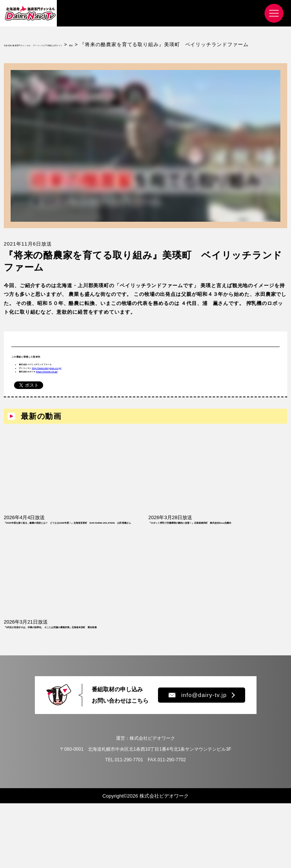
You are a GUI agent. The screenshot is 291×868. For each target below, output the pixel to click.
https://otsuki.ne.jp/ (89, 397)
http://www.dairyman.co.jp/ (88, 388)
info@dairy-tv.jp (198, 760)
